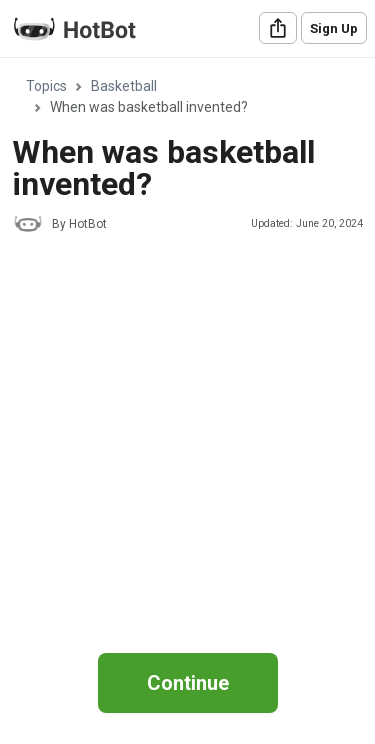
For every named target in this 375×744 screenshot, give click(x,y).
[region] (187, 344)
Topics (46, 86)
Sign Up (334, 28)
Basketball (124, 86)
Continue (188, 683)
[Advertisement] (187, 443)
